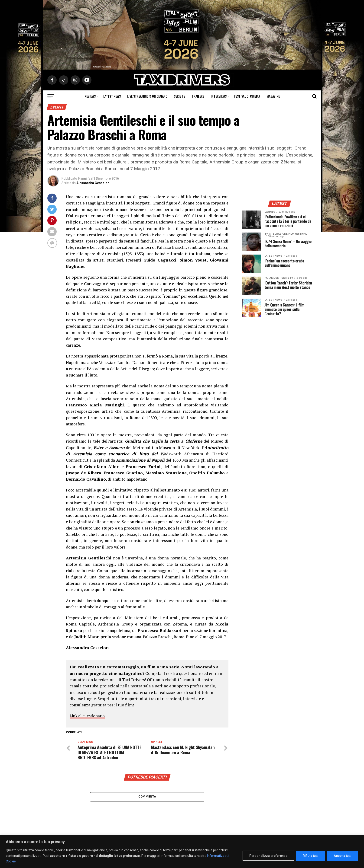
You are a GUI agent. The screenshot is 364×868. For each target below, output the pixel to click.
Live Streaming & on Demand (147, 96)
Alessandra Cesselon (93, 183)
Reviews (90, 96)
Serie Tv (180, 96)
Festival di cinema (247, 96)
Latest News (112, 96)
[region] (182, 851)
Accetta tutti (343, 856)
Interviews (219, 96)
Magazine (273, 96)
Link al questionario (88, 716)
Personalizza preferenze (268, 856)
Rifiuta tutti (311, 856)
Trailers (198, 96)
